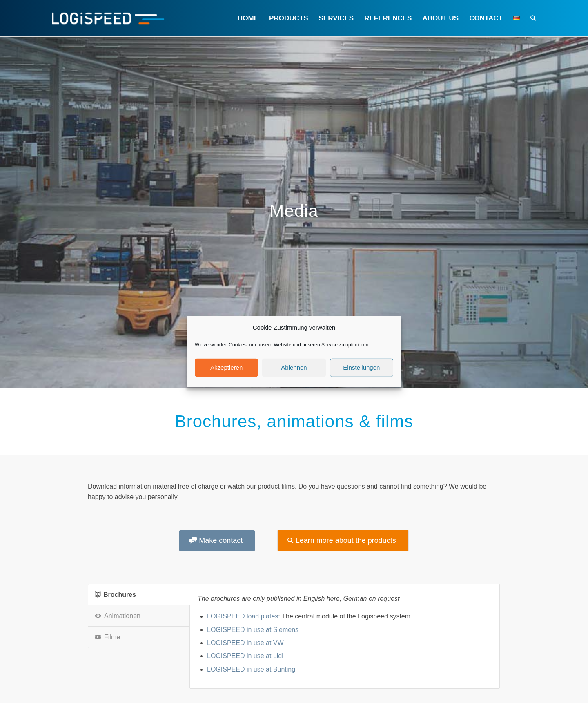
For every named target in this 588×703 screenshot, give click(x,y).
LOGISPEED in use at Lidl (245, 656)
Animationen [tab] (118, 616)
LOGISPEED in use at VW (245, 643)
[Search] (533, 18)
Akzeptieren (226, 367)
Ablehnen (294, 367)
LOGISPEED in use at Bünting (251, 669)
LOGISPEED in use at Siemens (253, 630)
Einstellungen (361, 367)
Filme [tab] (107, 637)
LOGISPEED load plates (243, 616)
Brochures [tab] (115, 595)
